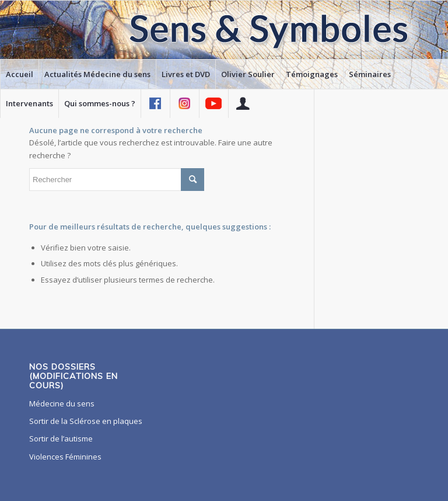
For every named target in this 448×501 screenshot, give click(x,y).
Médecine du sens (62, 403)
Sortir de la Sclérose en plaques (86, 421)
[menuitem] (19, 74)
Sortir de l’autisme (61, 439)
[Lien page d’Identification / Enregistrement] (243, 103)
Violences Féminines (65, 457)
